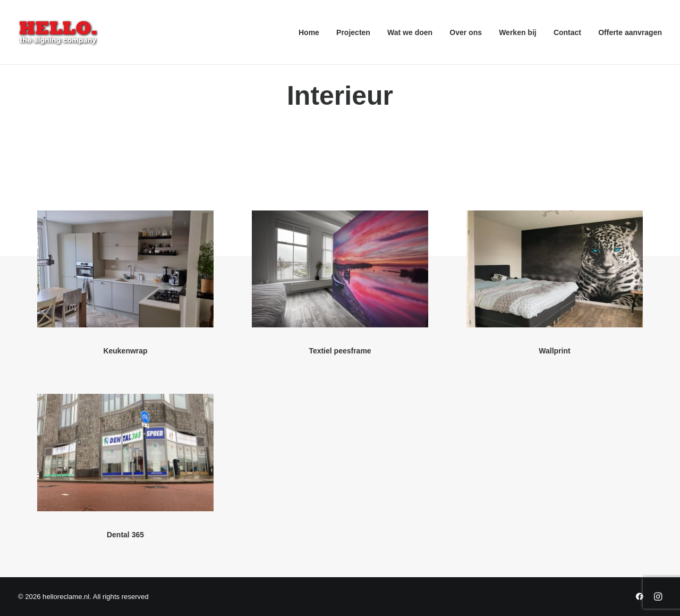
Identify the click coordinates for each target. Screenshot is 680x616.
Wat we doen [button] (410, 32)
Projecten (353, 32)
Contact (567, 32)
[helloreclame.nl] (58, 32)
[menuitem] (313, 32)
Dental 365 (125, 535)
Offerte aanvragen (630, 32)
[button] (125, 269)
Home (309, 32)
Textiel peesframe (340, 351)
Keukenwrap (125, 351)
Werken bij (518, 32)
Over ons (466, 32)
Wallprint (554, 351)
